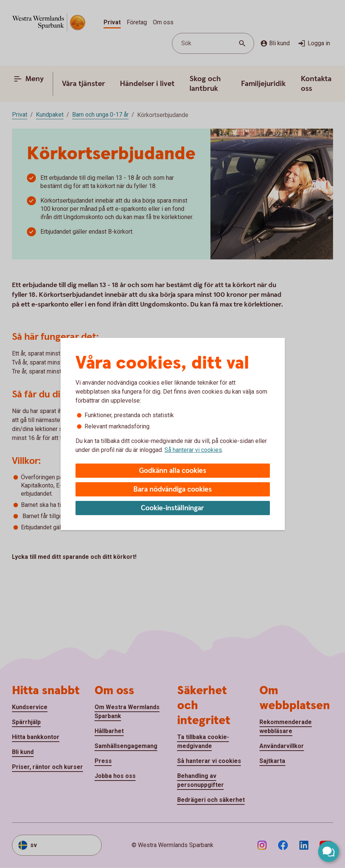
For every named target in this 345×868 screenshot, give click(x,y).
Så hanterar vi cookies (193, 450)
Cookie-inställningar (172, 508)
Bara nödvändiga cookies (173, 490)
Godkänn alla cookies (173, 471)
